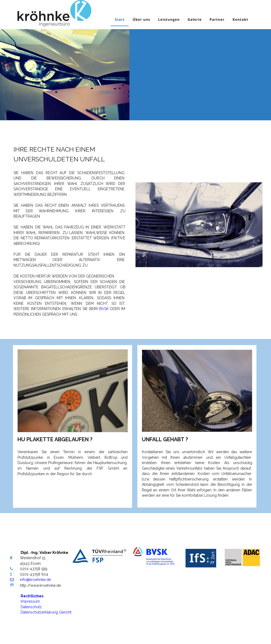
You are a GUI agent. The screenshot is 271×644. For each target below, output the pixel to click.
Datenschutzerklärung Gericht (46, 612)
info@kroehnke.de (35, 580)
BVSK (104, 309)
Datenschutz (32, 607)
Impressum (31, 601)
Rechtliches (32, 596)
